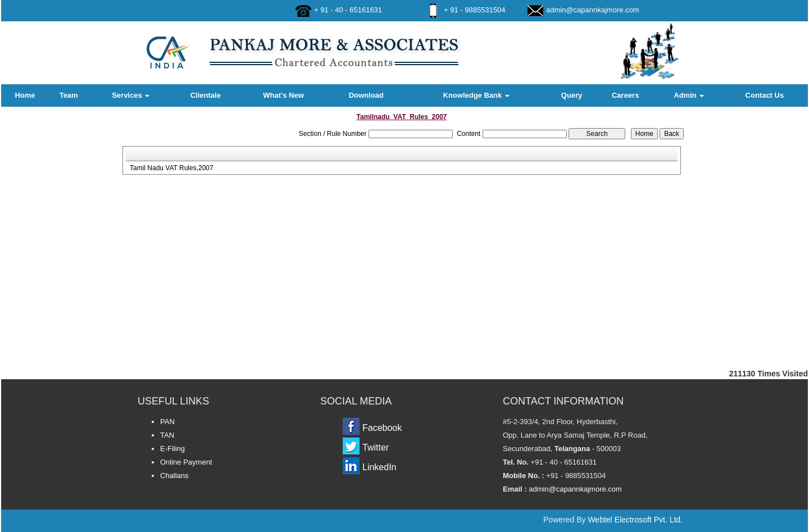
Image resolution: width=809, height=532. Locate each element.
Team (69, 95)
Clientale (206, 95)
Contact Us (765, 95)
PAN (167, 422)
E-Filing (172, 449)
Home (25, 95)
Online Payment (186, 462)
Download (366, 95)
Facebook (382, 428)
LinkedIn (379, 467)
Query (572, 95)
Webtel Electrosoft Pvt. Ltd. (635, 520)
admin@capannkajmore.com (593, 10)
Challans (174, 476)
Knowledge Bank (476, 95)
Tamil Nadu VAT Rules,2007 (172, 168)
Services (131, 95)
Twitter (376, 447)
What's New (283, 95)
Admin (689, 95)
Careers (625, 95)
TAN (167, 435)
